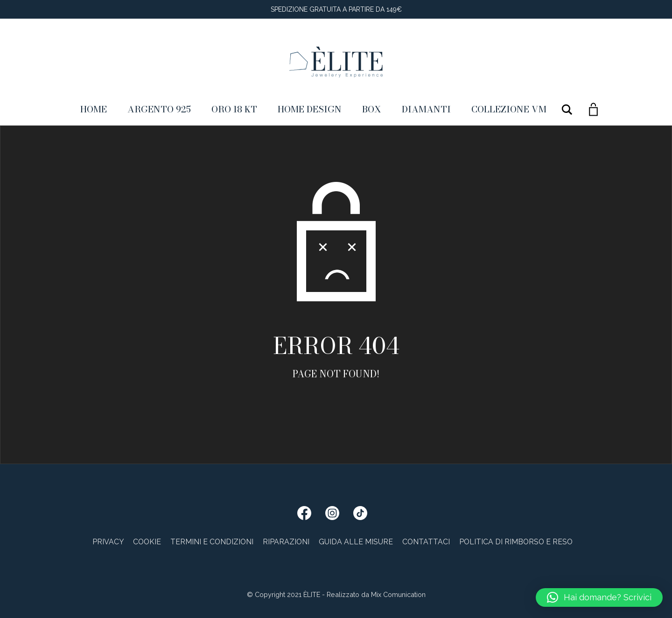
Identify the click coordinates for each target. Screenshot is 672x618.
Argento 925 (159, 109)
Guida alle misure (356, 542)
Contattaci (426, 542)
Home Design (310, 109)
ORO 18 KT (234, 109)
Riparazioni (286, 542)
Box (372, 109)
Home (94, 109)
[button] (599, 597)
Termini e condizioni (212, 542)
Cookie (147, 542)
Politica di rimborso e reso (516, 542)
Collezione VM (509, 109)
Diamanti (426, 109)
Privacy (108, 542)
